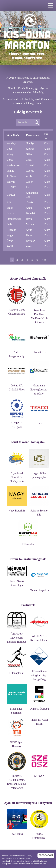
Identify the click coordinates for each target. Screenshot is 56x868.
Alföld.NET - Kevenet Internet (39, 637)
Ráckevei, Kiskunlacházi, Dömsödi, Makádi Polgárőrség (17, 780)
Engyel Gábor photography (39, 474)
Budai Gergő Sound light (17, 582)
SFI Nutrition (28, 543)
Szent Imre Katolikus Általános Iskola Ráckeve (39, 315)
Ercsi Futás (17, 832)
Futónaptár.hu (17, 672)
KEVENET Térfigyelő (17, 424)
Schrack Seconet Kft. (39, 511)
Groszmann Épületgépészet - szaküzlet (39, 388)
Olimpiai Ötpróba (39, 707)
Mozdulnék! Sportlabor (17, 709)
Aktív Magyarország (17, 353)
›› (45, 260)
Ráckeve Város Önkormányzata (17, 310)
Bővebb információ (38, 864)
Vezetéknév (13, 135)
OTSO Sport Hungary (17, 743)
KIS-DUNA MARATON (27, 39)
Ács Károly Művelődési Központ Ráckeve (17, 636)
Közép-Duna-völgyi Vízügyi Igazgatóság (39, 674)
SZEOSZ (39, 774)
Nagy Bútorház (17, 509)
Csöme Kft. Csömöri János (17, 386)
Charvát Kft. (39, 351)
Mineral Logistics (39, 589)
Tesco (39, 422)
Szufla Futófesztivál (39, 835)
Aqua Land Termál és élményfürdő (17, 476)
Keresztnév (32, 135)
